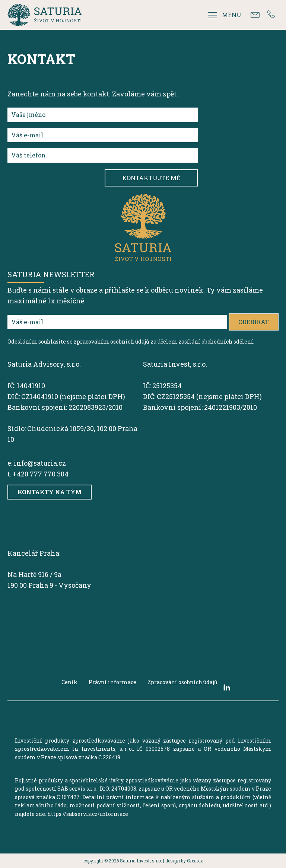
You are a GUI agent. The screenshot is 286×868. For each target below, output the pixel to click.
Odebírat (254, 322)
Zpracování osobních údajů (182, 682)
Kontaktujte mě (151, 178)
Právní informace (112, 682)
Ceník (69, 682)
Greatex (195, 861)
